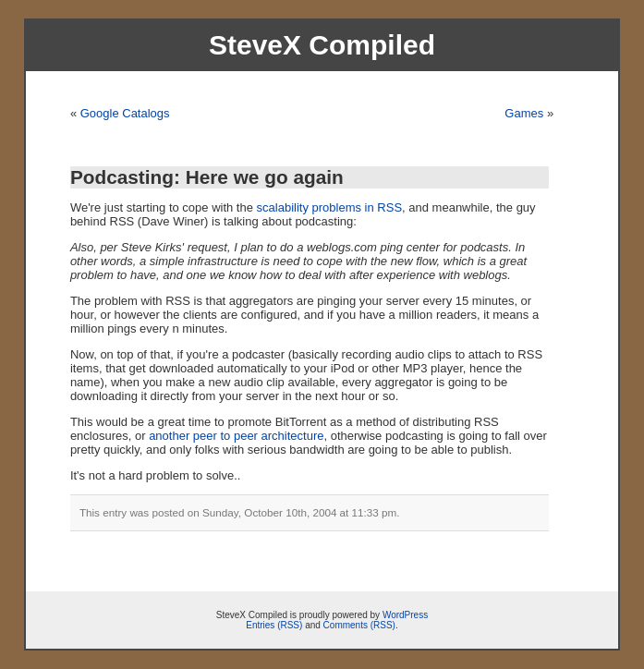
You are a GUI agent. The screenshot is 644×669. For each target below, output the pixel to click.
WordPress (405, 615)
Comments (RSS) (359, 625)
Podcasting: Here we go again (207, 177)
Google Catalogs (125, 113)
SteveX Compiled (322, 45)
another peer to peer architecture (236, 436)
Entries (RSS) (274, 625)
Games (524, 113)
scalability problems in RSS (330, 207)
